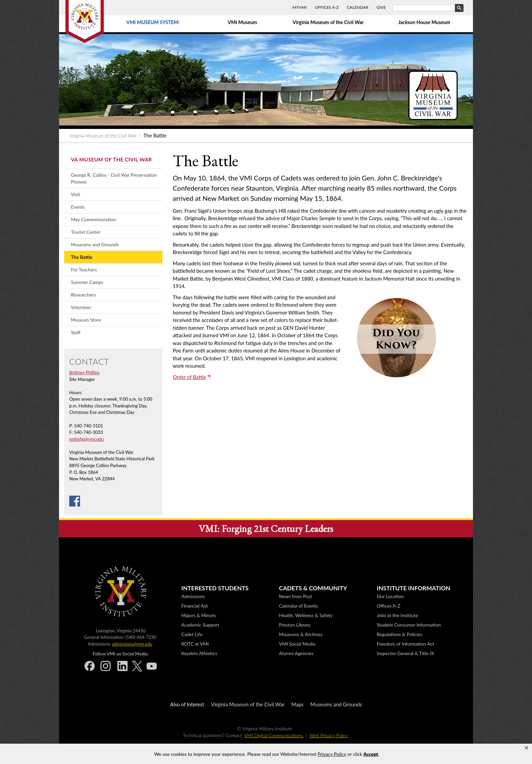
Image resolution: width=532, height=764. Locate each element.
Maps (298, 704)
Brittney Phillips (84, 373)
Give (381, 7)
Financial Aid (194, 606)
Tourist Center (86, 232)
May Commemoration (93, 219)
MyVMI (300, 7)
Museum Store (86, 320)
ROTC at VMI (195, 644)
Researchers (83, 295)
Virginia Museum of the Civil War (328, 22)
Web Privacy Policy (329, 735)
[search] (427, 8)
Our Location (390, 596)
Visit (75, 194)
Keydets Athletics (199, 653)
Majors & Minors (198, 615)
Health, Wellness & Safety (306, 615)
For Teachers (84, 270)
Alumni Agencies (296, 653)
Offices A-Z (327, 7)
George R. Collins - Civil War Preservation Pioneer (114, 178)
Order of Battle (189, 377)
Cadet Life (192, 634)
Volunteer (81, 307)
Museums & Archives (301, 634)
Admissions (193, 596)
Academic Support (200, 625)
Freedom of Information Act (405, 644)
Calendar (357, 7)
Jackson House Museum (424, 22)
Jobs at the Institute (397, 615)
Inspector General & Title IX (405, 653)
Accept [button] (371, 754)
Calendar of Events (298, 606)
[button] (526, 748)
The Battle (82, 257)
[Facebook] (75, 500)
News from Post (296, 596)
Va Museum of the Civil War (111, 159)
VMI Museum (242, 22)
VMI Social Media (297, 644)
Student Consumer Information (409, 625)
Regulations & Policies (399, 634)
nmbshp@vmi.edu (87, 439)
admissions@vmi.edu (132, 644)
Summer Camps (87, 282)
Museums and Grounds (95, 244)
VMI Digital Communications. (274, 735)
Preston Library (295, 625)
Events (78, 207)
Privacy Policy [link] (332, 754)
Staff (76, 332)
